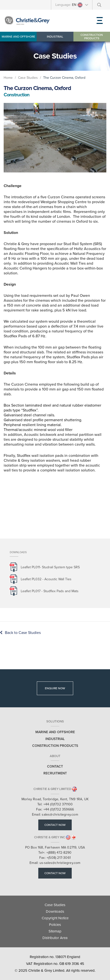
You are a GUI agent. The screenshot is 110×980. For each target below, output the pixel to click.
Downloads (55, 911)
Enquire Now (55, 688)
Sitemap (55, 931)
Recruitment (55, 773)
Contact (55, 766)
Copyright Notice (55, 918)
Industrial (55, 37)
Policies (55, 925)
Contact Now (55, 825)
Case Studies (28, 78)
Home (8, 78)
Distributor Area (55, 938)
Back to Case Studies (20, 633)
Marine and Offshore (18, 37)
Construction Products (92, 37)
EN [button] (77, 5)
